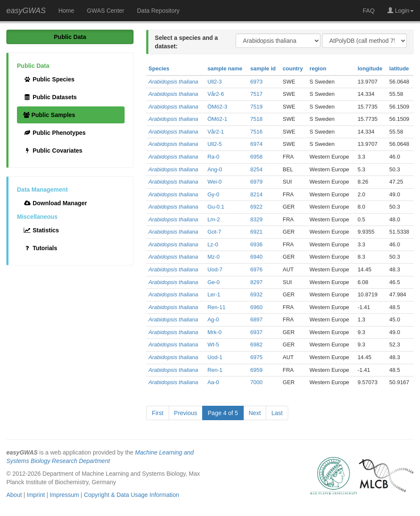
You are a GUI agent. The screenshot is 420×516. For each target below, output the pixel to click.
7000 (256, 382)
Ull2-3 (214, 82)
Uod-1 (215, 357)
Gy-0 (213, 194)
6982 (256, 344)
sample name (225, 68)
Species (159, 68)
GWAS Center (106, 11)
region (318, 68)
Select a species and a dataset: (186, 42)
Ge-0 (213, 282)
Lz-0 (213, 244)
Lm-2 (214, 219)
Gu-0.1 (216, 207)
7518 (256, 119)
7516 (256, 132)
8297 (256, 282)
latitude (399, 68)
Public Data (70, 37)
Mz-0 (213, 257)
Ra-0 (213, 157)
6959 (256, 370)
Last (277, 413)
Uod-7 (215, 269)
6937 (256, 332)
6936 (256, 244)
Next (255, 413)
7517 (256, 94)
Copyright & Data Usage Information (132, 495)
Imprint (36, 495)
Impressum (64, 495)
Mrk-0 (214, 332)
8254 (256, 169)
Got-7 (214, 232)
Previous (186, 413)
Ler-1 (214, 294)
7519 (256, 107)
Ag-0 (213, 319)
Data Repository (158, 11)
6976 (256, 269)
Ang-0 (215, 169)
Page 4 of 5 (223, 413)
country (293, 68)
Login (401, 11)
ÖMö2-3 (217, 107)
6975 (256, 357)
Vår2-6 (216, 94)
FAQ (369, 11)
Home (66, 11)
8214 (256, 194)
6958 (256, 157)
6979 (256, 182)
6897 (256, 319)
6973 (256, 82)
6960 (256, 307)
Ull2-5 (214, 144)
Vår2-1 (216, 132)
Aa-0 (213, 382)
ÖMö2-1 (217, 119)
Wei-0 (214, 182)
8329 (256, 219)
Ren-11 (216, 307)
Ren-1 (215, 370)
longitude (370, 68)
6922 (256, 207)
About (14, 495)
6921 (256, 232)
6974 (256, 144)
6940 (256, 257)
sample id (263, 68)
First (157, 413)
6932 (256, 294)
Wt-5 (213, 344)
